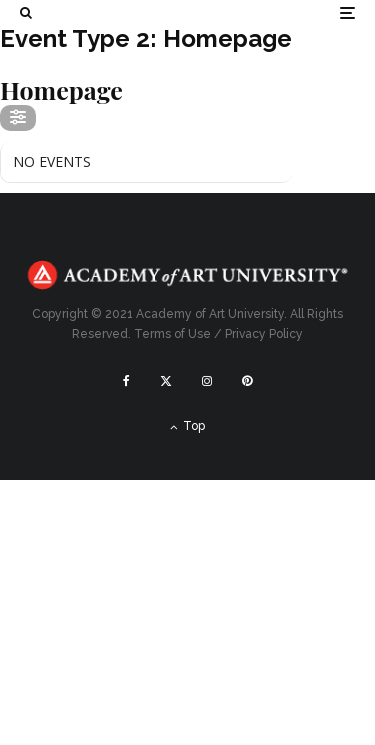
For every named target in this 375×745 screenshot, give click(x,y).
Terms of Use (172, 334)
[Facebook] (126, 381)
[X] (166, 381)
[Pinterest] (247, 381)
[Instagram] (207, 381)
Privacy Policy (264, 334)
